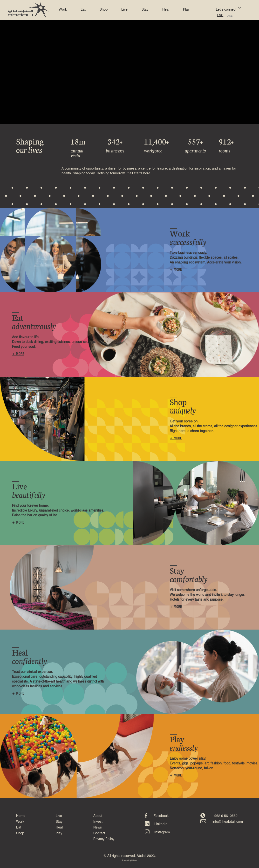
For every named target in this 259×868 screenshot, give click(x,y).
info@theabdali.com (228, 822)
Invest (98, 822)
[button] (221, 8)
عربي (230, 15)
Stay (145, 10)
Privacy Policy (104, 839)
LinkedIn (161, 824)
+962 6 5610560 (225, 816)
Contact (99, 833)
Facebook (161, 816)
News (98, 828)
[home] (28, 10)
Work (63, 10)
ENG (220, 15)
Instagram (162, 832)
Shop (104, 10)
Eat (83, 10)
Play (186, 10)
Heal (166, 10)
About (98, 816)
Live (124, 10)
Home (21, 816)
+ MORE (176, 270)
